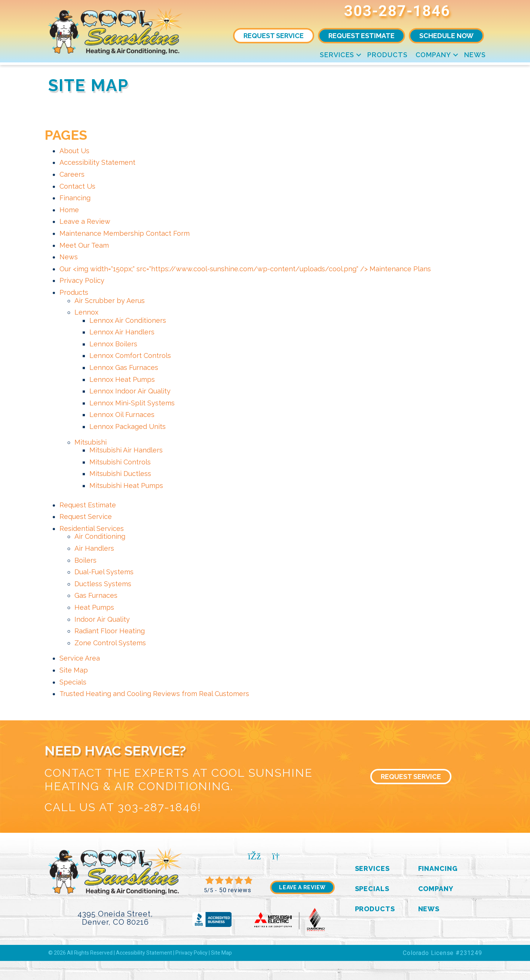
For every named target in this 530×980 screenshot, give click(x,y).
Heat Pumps (94, 607)
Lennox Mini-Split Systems (132, 403)
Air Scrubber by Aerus (110, 301)
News (475, 55)
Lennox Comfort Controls (130, 355)
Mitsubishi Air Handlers (126, 450)
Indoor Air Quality (102, 619)
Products (387, 55)
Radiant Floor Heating (110, 631)
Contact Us (77, 186)
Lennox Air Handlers (122, 332)
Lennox (86, 312)
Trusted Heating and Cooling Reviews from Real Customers (154, 694)
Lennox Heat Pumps (122, 379)
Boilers (85, 560)
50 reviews (235, 890)
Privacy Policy (82, 280)
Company (433, 55)
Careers (72, 174)
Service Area (80, 658)
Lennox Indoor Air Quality (130, 391)
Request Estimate (88, 505)
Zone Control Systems (110, 643)
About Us (74, 151)
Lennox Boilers (113, 344)
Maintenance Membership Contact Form (125, 233)
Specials (73, 682)
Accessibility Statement (97, 162)
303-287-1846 (397, 11)
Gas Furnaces (96, 595)
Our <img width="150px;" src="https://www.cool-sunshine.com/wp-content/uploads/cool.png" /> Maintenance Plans (245, 269)
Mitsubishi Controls (120, 462)
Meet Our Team (84, 245)
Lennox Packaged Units (128, 426)
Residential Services (92, 528)
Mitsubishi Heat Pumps (126, 486)
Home (69, 210)
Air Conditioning (100, 536)
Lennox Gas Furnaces (124, 367)
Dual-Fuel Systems (104, 572)
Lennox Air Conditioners (128, 320)
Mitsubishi (91, 442)
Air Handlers (94, 548)
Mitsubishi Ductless (120, 474)
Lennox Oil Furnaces (122, 415)
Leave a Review (85, 221)
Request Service (86, 517)
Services (337, 55)
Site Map (74, 670)
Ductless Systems (103, 584)
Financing (75, 198)
